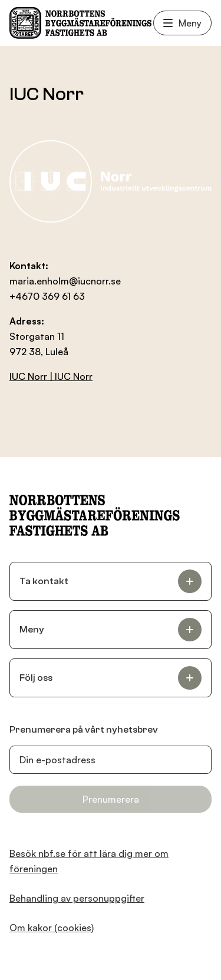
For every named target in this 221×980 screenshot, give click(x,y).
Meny (182, 23)
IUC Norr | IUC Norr (51, 376)
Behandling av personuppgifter (77, 898)
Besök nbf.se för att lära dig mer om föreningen (89, 861)
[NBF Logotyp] (80, 23)
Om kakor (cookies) (52, 928)
